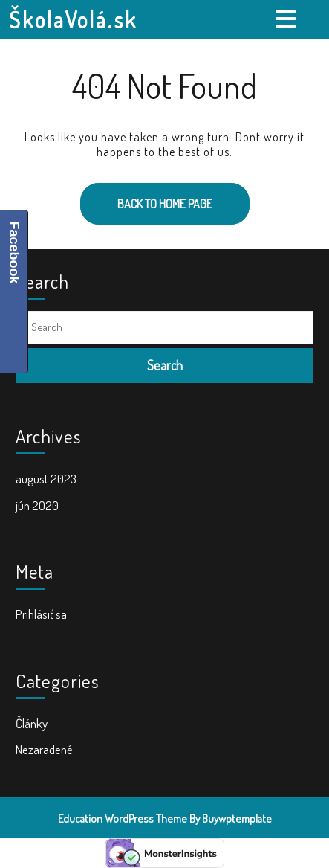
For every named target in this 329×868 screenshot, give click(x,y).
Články (32, 723)
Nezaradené (44, 749)
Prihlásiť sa (41, 614)
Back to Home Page (146, 197)
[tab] (288, 19)
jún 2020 (37, 505)
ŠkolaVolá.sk (73, 19)
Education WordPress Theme (123, 819)
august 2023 (46, 479)
